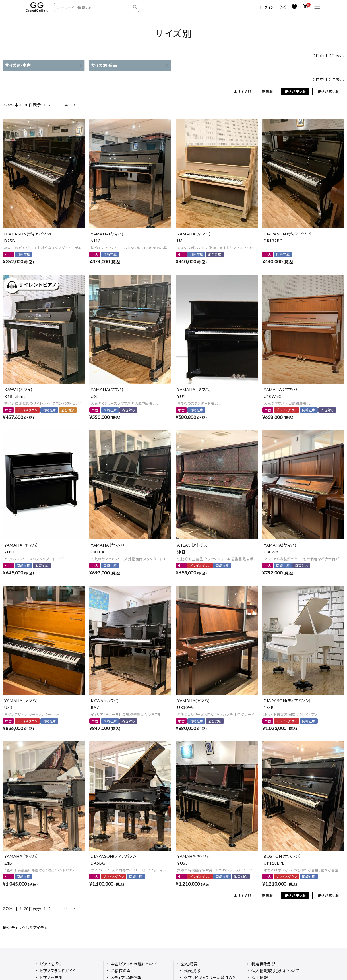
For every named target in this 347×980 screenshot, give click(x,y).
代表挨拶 (192, 971)
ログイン (267, 7)
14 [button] (65, 105)
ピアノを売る (51, 978)
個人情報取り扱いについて (275, 971)
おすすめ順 (243, 92)
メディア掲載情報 (126, 978)
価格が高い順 (328, 92)
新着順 (267, 92)
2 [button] (50, 105)
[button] (74, 105)
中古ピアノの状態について (134, 964)
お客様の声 (121, 971)
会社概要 (189, 964)
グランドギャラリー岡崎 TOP (209, 978)
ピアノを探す (51, 964)
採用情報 (260, 978)
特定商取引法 (264, 964)
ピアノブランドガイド (58, 971)
